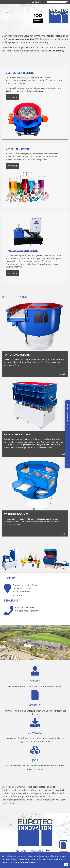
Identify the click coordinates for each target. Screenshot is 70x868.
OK (66, 864)
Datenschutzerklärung (24, 862)
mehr (13, 97)
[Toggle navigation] (7, 12)
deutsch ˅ (37, 2)
